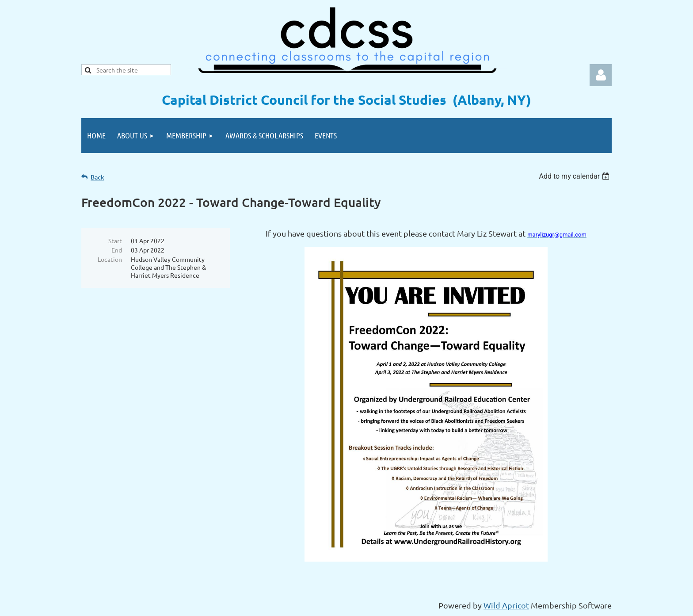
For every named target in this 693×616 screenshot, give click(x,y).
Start (115, 241)
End (117, 250)
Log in (601, 75)
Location (110, 259)
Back (97, 177)
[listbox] (575, 176)
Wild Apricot (506, 605)
